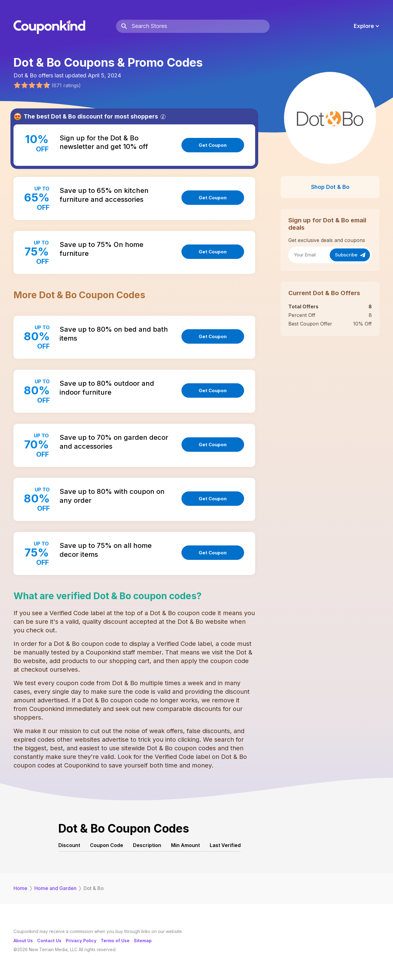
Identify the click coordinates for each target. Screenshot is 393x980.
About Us (23, 941)
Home (20, 888)
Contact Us (49, 941)
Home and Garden (55, 888)
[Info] (163, 117)
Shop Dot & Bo (330, 187)
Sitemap (143, 941)
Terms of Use (115, 941)
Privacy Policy (81, 941)
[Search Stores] (200, 26)
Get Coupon (213, 145)
